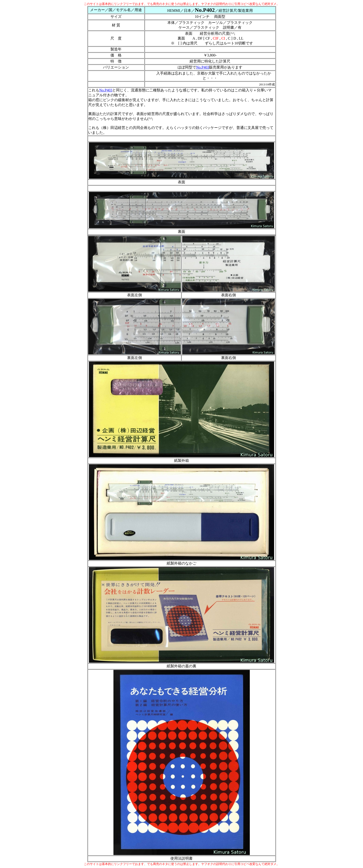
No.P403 (203, 67)
